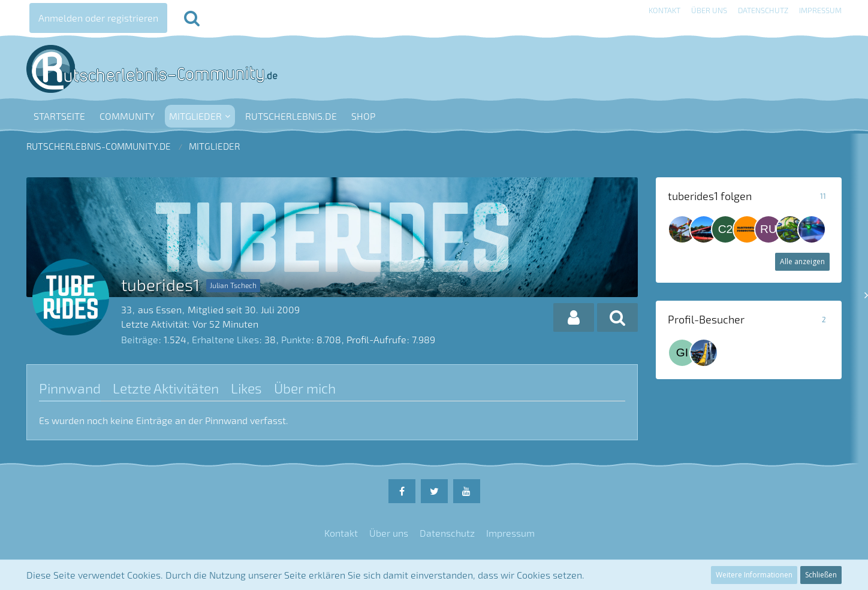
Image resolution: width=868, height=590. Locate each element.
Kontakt (664, 10)
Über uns (709, 10)
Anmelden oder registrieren (98, 18)
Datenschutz (763, 10)
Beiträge (140, 339)
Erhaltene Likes (225, 339)
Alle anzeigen (802, 261)
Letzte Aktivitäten (166, 388)
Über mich (305, 388)
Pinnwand (70, 388)
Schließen (821, 575)
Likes (246, 388)
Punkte (296, 339)
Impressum (820, 10)
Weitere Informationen (754, 575)
